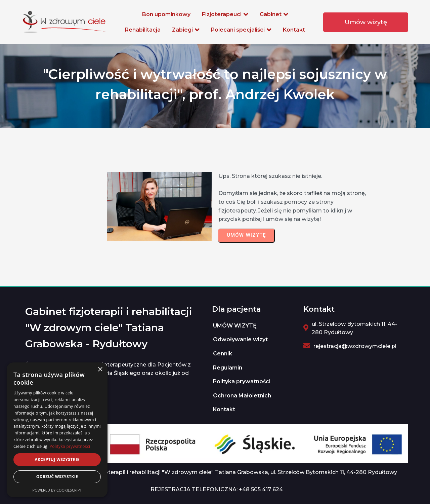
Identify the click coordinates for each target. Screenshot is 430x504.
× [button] (100, 370)
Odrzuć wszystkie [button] (57, 477)
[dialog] (57, 430)
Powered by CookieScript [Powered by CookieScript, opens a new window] (57, 490)
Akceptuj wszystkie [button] (57, 459)
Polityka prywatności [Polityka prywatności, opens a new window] (70, 446)
